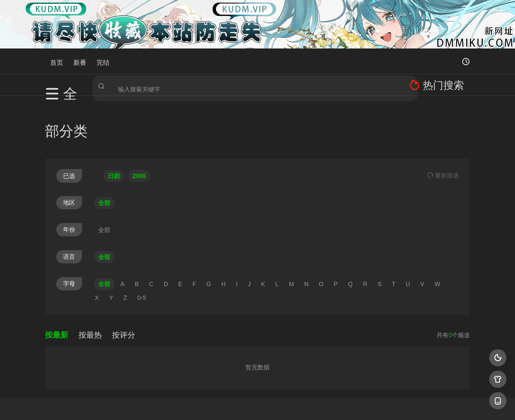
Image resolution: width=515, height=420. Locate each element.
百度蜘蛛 (188, 403)
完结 (103, 61)
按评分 (124, 281)
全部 (104, 149)
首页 (57, 61)
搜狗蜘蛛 (257, 403)
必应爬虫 (362, 403)
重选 (443, 121)
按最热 (90, 281)
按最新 (57, 281)
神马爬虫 (223, 403)
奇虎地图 (292, 403)
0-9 (142, 244)
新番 (80, 61)
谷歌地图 (327, 403)
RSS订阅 (153, 403)
